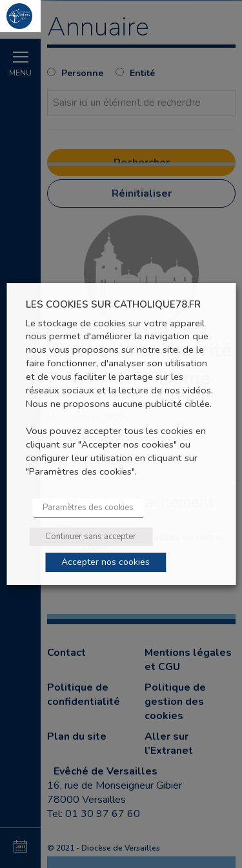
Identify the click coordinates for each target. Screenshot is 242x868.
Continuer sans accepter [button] (91, 537)
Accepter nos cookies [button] (106, 562)
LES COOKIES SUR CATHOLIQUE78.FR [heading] (113, 305)
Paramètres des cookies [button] (88, 508)
